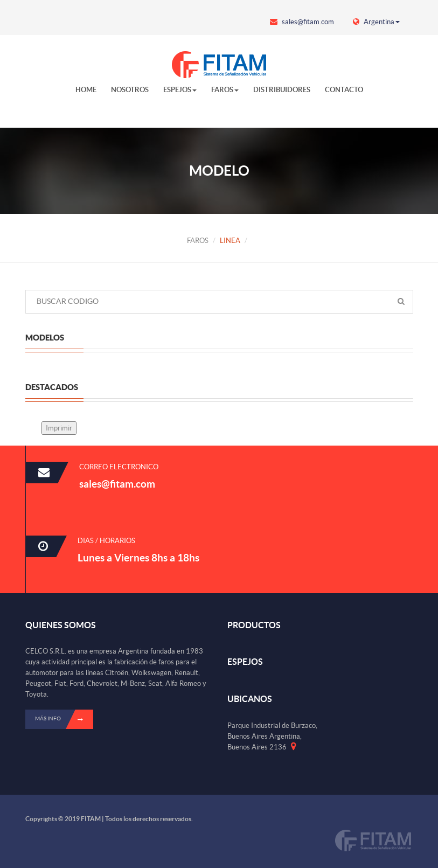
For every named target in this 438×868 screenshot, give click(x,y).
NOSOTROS (130, 90)
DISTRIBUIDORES (282, 90)
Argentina (376, 22)
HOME (86, 90)
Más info (64, 719)
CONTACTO (344, 90)
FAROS (225, 90)
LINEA (230, 241)
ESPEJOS (180, 90)
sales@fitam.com (302, 22)
